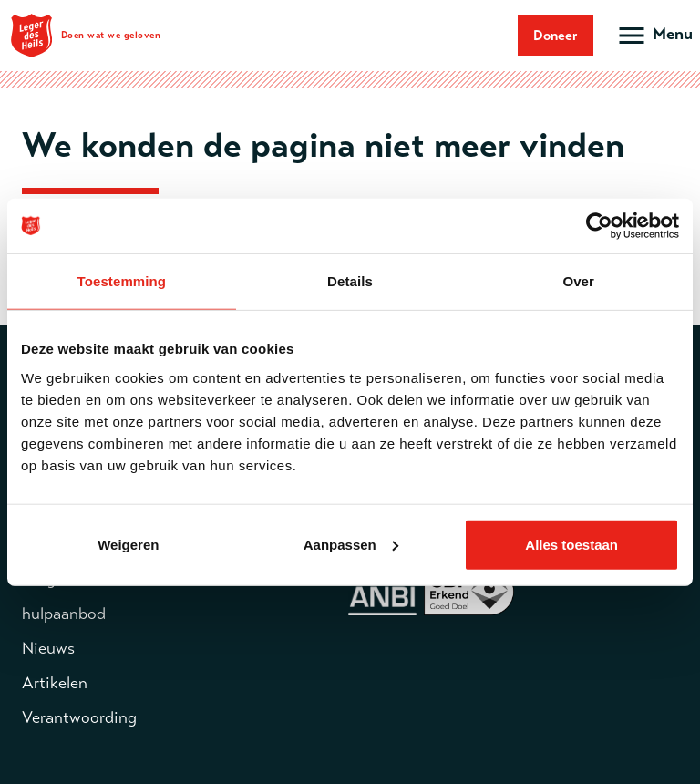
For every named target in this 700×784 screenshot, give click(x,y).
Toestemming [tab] (122, 281)
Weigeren (128, 544)
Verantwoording (79, 717)
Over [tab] (578, 281)
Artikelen (55, 683)
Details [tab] (350, 281)
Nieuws (48, 648)
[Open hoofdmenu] (654, 36)
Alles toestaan (571, 544)
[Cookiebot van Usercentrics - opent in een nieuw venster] (599, 226)
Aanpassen (351, 544)
